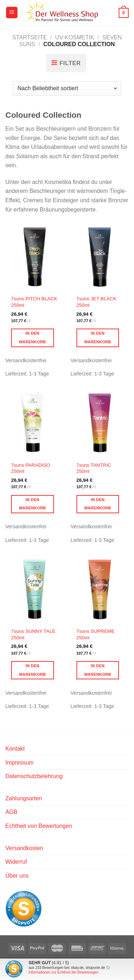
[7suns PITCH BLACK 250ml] (34, 256)
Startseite (29, 37)
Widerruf (16, 862)
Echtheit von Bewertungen (39, 826)
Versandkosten (24, 848)
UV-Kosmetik (75, 37)
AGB (11, 812)
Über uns (17, 876)
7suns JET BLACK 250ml (96, 302)
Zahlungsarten (24, 798)
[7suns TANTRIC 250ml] (100, 423)
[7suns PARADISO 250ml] (34, 423)
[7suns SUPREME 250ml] (100, 589)
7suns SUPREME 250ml (96, 634)
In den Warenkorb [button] (32, 338)
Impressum (19, 763)
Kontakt (15, 749)
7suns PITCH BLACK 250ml (34, 302)
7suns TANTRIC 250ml (94, 468)
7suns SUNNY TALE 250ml (33, 634)
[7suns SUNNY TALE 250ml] (34, 589)
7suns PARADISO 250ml (31, 468)
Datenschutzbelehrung (34, 776)
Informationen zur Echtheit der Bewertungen (64, 972)
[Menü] (12, 13)
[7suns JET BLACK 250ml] (100, 256)
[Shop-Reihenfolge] (67, 88)
